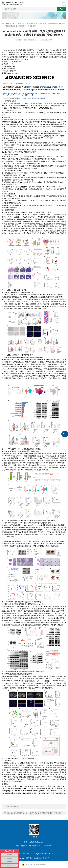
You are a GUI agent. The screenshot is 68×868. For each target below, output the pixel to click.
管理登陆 (29, 858)
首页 (14, 23)
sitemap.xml (20, 858)
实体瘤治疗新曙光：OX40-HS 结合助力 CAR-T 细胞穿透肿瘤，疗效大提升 (36, 813)
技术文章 (21, 23)
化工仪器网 (45, 858)
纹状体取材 (14, 806)
